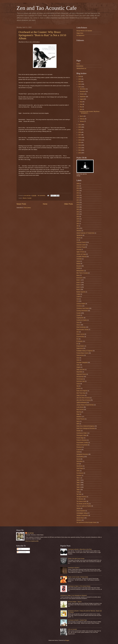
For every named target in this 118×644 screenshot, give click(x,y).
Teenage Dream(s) (81, 497)
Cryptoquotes (80, 318)
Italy (78, 386)
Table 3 (78, 485)
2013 (80, 145)
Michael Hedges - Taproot (75, 602)
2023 (80, 84)
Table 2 (78, 482)
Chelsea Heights (81, 304)
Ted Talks (79, 494)
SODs (78, 471)
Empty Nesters (80, 346)
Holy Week (79, 372)
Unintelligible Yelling (82, 513)
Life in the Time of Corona (83, 400)
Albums (25, 198)
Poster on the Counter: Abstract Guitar (78, 577)
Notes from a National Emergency (85, 426)
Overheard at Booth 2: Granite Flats (77, 620)
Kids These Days (81, 393)
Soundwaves (80, 473)
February (82, 119)
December (83, 89)
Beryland (79, 266)
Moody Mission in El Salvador (84, 31)
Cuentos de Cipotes (82, 320)
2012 (80, 148)
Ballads (78, 264)
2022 (80, 87)
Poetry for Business (82, 440)
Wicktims (79, 520)
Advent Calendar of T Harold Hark (85, 233)
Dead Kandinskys (81, 327)
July (81, 102)
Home (45, 204)
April (81, 109)
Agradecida (80, 235)
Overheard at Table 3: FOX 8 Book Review (79, 586)
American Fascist (81, 242)
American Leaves (81, 245)
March (82, 116)
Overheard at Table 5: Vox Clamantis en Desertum (74, 595)
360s (78, 228)
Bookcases (79, 278)
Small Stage (80, 468)
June (81, 104)
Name (78, 421)
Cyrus (78, 322)
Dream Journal (80, 334)
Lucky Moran (80, 407)
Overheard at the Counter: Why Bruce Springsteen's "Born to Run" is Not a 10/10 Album (42, 35)
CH (77, 301)
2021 (80, 125)
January (82, 121)
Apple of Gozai (80, 252)
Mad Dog (79, 412)
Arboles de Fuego (81, 254)
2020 (80, 127)
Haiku (78, 365)
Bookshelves (80, 66)
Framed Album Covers (82, 353)
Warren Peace (80, 518)
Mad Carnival (80, 409)
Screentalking (80, 457)
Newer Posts (21, 204)
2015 (80, 140)
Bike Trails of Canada (82, 273)
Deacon (79, 325)
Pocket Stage (80, 438)
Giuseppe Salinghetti (82, 362)
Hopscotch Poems (81, 374)
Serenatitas (80, 461)
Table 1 (78, 480)
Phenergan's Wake (81, 435)
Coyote (78, 315)
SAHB (78, 452)
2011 (80, 150)
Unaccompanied (81, 511)
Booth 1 (79, 280)
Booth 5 (79, 289)
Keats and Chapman (82, 391)
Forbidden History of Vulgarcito (85, 351)
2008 (78, 183)
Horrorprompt (80, 377)
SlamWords (80, 466)
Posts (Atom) (27, 208)
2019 (80, 130)
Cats (78, 299)
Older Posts (68, 204)
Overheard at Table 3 (82, 433)
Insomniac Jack (81, 381)
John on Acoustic (72, 629)
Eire (78, 339)
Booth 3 (79, 285)
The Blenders (80, 499)
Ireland (78, 384)
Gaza (78, 358)
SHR (78, 464)
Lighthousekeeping (81, 402)
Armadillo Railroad (81, 256)
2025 (80, 79)
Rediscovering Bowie (82, 445)
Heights (79, 367)
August (82, 99)
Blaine (78, 275)
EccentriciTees (80, 337)
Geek (78, 360)
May (81, 107)
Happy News (80, 33)
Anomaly (79, 249)
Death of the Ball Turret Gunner (76, 559)
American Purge (81, 247)
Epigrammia (80, 348)
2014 (80, 142)
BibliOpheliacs (80, 271)
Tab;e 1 (78, 478)
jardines (79, 388)
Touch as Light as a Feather (84, 506)
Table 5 (78, 490)
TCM (78, 492)
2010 (80, 153)
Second (79, 459)
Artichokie (79, 259)
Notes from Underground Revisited (86, 428)
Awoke (78, 261)
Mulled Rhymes (81, 419)
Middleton (79, 417)
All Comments (22, 552)
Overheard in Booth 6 (74, 568)
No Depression (80, 35)
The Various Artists (81, 501)
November (83, 91)
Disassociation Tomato (82, 329)
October (82, 94)
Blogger (67, 640)
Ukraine (79, 508)
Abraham (79, 231)
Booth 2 (79, 282)
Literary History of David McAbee (85, 405)
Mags (78, 414)
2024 (80, 82)
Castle (78, 296)
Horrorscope (80, 379)
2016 (80, 137)
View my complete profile (32, 541)
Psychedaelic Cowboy (82, 442)
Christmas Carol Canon (83, 308)
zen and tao (30, 533)
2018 (80, 132)
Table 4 (78, 487)
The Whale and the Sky (83, 504)
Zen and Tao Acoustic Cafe (47, 8)
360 (77, 226)
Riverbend (79, 447)
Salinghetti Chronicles (82, 454)
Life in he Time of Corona (83, 398)
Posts (19, 549)
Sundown (79, 475)
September (83, 97)
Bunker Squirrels (81, 292)
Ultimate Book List (81, 68)
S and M (79, 450)
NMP (78, 424)
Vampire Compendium (82, 515)
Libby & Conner (81, 395)
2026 (80, 76)
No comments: (42, 195)
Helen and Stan (81, 369)
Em (77, 344)
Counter (29, 198)
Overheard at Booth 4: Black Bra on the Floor (80, 549)
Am (77, 240)
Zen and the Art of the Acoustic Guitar (86, 522)
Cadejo (78, 294)
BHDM (78, 268)
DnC (78, 332)
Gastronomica (80, 355)
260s (78, 224)
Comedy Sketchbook (82, 311)
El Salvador (80, 341)
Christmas (79, 306)
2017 (80, 135)
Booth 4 (79, 287)
